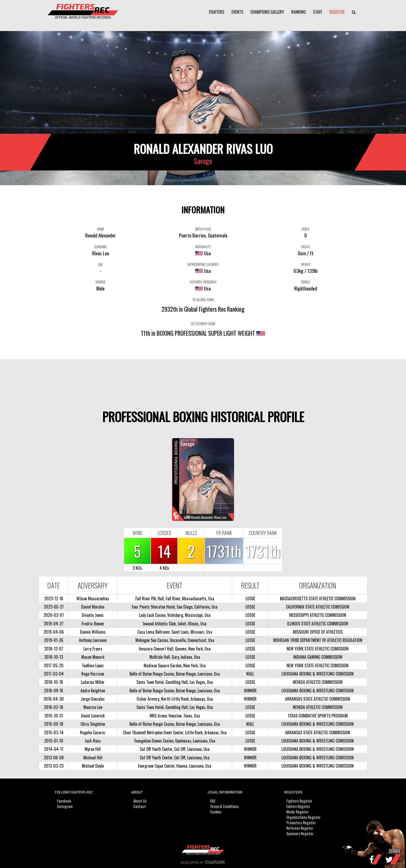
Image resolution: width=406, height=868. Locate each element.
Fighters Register (299, 801)
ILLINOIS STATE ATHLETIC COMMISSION (318, 624)
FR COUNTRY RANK (203, 324)
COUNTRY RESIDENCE (203, 282)
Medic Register (298, 812)
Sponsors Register (300, 833)
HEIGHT (306, 247)
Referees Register (300, 828)
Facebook (64, 801)
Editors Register (298, 806)
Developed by (203, 863)
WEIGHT (306, 264)
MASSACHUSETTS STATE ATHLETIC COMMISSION (318, 598)
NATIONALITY (203, 247)
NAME (101, 229)
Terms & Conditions (224, 806)
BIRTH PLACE (203, 229)
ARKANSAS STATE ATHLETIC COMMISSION (318, 699)
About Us (140, 801)
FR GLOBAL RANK (203, 300)
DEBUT (306, 229)
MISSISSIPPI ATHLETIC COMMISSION (318, 615)
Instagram (65, 806)
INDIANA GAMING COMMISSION (318, 657)
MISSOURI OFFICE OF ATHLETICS (318, 632)
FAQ (213, 801)
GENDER (100, 282)
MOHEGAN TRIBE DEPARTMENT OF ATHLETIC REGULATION (318, 640)
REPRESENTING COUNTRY (203, 264)
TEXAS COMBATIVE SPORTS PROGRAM (318, 716)
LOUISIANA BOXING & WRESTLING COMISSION (318, 674)
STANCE (306, 282)
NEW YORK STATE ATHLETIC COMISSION (318, 649)
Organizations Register (303, 817)
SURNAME (101, 247)
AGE (100, 264)
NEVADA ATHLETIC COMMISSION (318, 682)
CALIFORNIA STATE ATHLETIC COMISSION (318, 607)
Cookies (216, 812)
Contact (140, 806)
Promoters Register (301, 823)
